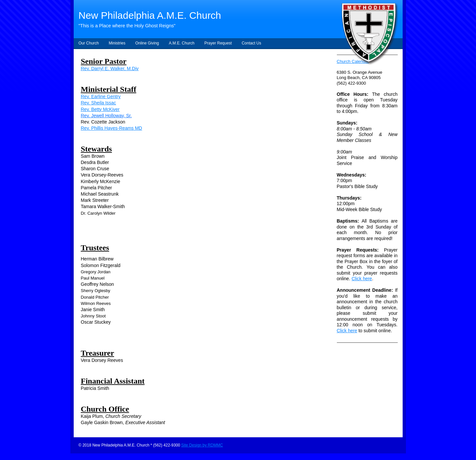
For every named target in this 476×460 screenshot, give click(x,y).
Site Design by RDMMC (202, 445)
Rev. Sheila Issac (99, 103)
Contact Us (251, 43)
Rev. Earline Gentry (101, 96)
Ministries (117, 43)
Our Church (89, 43)
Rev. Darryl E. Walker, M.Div (110, 68)
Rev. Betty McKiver (100, 109)
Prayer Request (218, 43)
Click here (362, 279)
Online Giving (147, 43)
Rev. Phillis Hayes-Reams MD (112, 128)
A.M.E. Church (182, 43)
